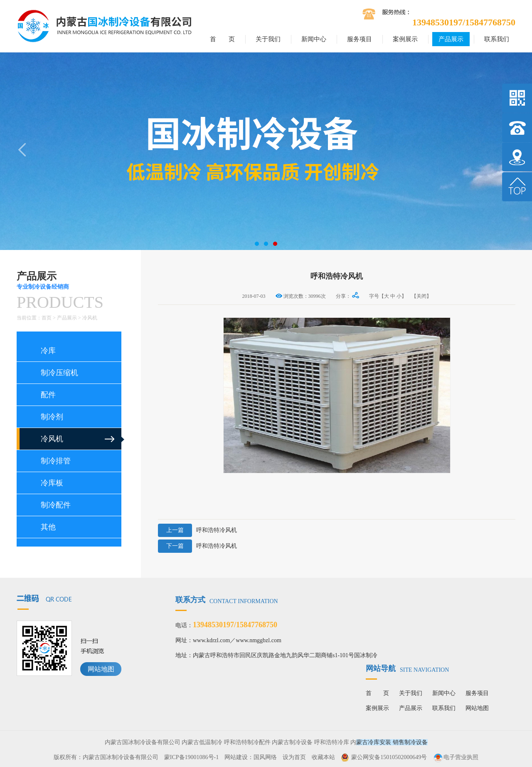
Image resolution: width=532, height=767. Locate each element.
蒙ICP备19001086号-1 (191, 757)
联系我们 (497, 39)
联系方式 (227, 600)
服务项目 (360, 39)
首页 (47, 318)
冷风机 (90, 318)
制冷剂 (52, 417)
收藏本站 (323, 757)
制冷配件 (56, 505)
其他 (48, 527)
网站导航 (407, 668)
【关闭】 (421, 296)
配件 (48, 395)
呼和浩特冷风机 (197, 530)
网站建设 (236, 757)
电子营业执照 (456, 757)
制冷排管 (56, 461)
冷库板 (52, 483)
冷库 (48, 351)
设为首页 (294, 757)
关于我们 (268, 39)
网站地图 (101, 669)
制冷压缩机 (59, 373)
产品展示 (451, 39)
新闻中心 (314, 39)
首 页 (222, 39)
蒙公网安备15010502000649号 (389, 757)
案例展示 (405, 39)
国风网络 (265, 757)
